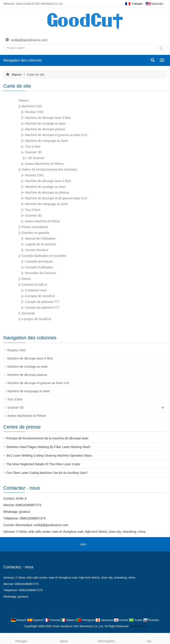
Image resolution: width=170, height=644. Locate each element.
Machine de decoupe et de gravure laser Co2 (56, 198)
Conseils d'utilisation (39, 267)
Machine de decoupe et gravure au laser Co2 (56, 135)
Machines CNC (32, 106)
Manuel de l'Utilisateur (40, 238)
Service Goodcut (37, 250)
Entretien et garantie (35, 233)
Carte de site (138, 626)
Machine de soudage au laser (46, 123)
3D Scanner (36, 158)
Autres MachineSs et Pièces (44, 164)
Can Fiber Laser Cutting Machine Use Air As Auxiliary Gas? (47, 473)
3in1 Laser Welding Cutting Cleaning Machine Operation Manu (49, 456)
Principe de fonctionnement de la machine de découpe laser (47, 438)
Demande (28, 313)
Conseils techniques (39, 261)
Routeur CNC (35, 112)
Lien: (83, 544)
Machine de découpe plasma (45, 129)
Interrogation (106, 638)
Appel (64, 638)
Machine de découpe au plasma (47, 192)
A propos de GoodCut (40, 296)
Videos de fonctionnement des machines (49, 169)
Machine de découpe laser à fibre (48, 118)
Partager (21, 638)
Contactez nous (36, 290)
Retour (26, 279)
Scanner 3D (33, 152)
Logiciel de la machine (41, 244)
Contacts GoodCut (34, 285)
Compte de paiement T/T (42, 302)
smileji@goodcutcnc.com (29, 40)
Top (149, 638)
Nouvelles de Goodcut (41, 273)
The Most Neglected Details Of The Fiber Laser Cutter (43, 464)
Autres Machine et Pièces (43, 221)
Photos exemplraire (35, 227)
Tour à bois (33, 146)
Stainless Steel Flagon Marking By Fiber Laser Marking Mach (48, 447)
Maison (17, 75)
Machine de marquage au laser (47, 141)
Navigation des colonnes (23, 60)
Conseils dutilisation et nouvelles (44, 256)
